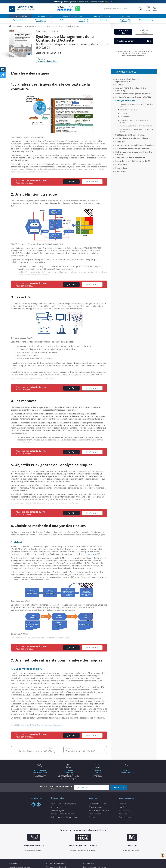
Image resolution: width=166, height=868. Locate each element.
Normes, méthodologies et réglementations (128, 80)
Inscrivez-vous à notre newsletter (56, 787)
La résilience (121, 165)
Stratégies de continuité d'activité (80, 751)
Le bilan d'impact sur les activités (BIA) (36, 751)
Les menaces (125, 117)
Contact (92, 817)
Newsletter (123, 807)
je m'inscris (119, 787)
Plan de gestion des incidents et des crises (134, 145)
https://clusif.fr (94, 554)
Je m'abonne (92, 182)
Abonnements (124, 810)
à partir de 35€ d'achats (98, 773)
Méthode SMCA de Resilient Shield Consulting (131, 89)
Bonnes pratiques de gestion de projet (133, 94)
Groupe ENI (89, 863)
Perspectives (121, 168)
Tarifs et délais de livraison (99, 810)
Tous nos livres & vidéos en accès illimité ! (83, 2)
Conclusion (121, 171)
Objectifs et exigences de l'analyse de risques (134, 121)
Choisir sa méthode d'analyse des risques (136, 126)
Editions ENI (22, 9)
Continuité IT (121, 142)
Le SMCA (119, 85)
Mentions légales (58, 810)
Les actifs (123, 113)
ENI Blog (14, 863)
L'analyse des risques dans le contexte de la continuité (137, 105)
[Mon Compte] (155, 9)
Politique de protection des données (65, 817)
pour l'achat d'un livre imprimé (40, 773)
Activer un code (95, 814)
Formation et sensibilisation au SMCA (133, 161)
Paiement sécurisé (96, 807)
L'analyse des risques (125, 101)
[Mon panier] (148, 9)
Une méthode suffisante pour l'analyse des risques (136, 130)
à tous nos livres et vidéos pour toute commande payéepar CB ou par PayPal (69, 774)
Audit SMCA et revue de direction (130, 158)
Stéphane (48, 53)
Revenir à (47, 60)
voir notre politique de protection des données (58, 789)
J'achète (71, 182)
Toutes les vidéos (126, 814)
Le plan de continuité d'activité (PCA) (132, 138)
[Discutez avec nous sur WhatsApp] (78, 9)
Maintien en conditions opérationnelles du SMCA (134, 153)
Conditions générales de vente (63, 814)
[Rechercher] (140, 9)
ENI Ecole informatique (57, 863)
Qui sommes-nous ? (59, 807)
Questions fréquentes (97, 804)
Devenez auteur (125, 817)
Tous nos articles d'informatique (64, 804)
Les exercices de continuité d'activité (132, 149)
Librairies (122, 804)
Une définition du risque (129, 110)
